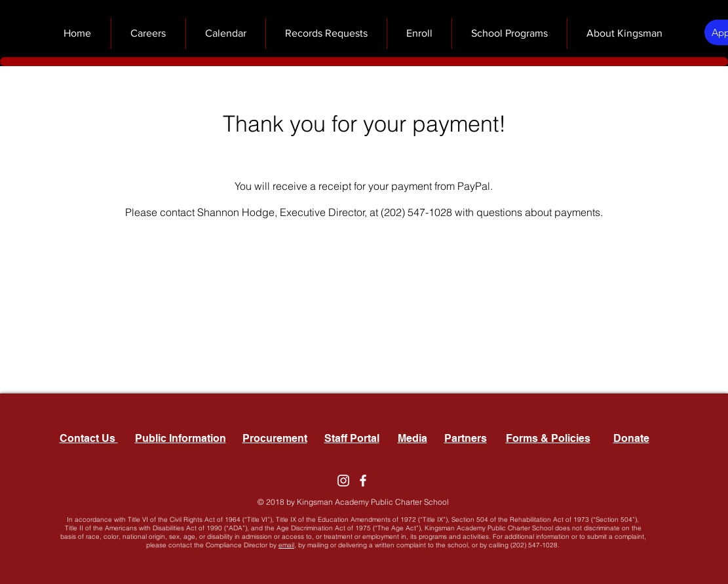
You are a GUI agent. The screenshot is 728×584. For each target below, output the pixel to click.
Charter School (422, 502)
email (286, 545)
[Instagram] (343, 481)
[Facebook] (363, 481)
